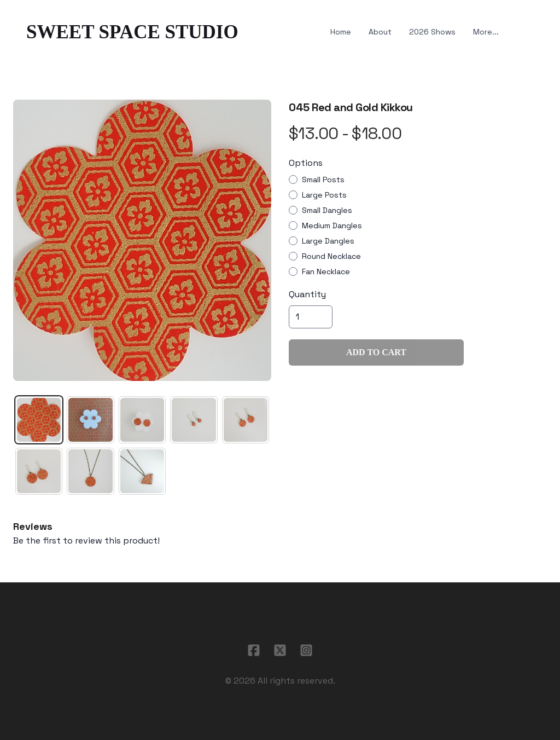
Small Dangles (327, 210)
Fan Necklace (326, 271)
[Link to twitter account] (280, 650)
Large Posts (324, 195)
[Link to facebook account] (254, 650)
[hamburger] (252, 32)
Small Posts (323, 180)
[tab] (39, 420)
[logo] (132, 32)
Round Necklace (331, 256)
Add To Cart (376, 352)
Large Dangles (328, 241)
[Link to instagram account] (306, 650)
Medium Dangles (332, 226)
